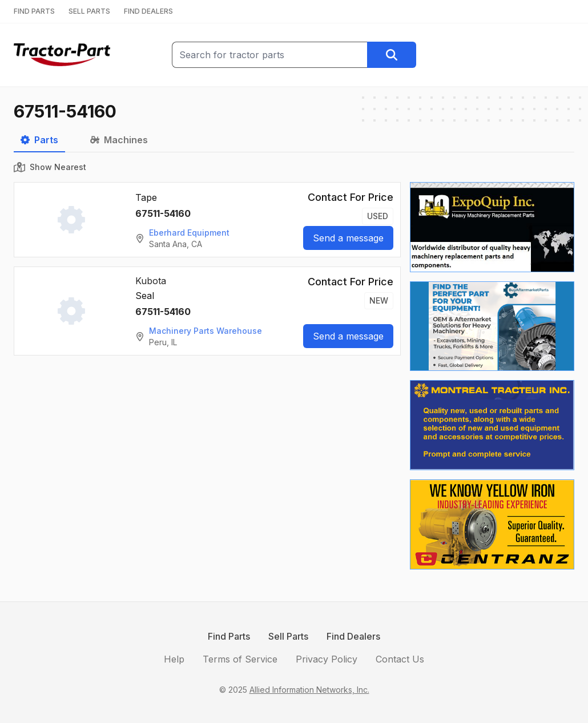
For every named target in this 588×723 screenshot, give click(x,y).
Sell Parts (288, 636)
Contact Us (400, 659)
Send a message (348, 238)
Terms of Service (240, 659)
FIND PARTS (34, 11)
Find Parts (229, 636)
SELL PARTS (89, 11)
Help (174, 659)
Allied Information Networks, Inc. (309, 690)
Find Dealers (353, 636)
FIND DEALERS (148, 11)
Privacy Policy (327, 659)
